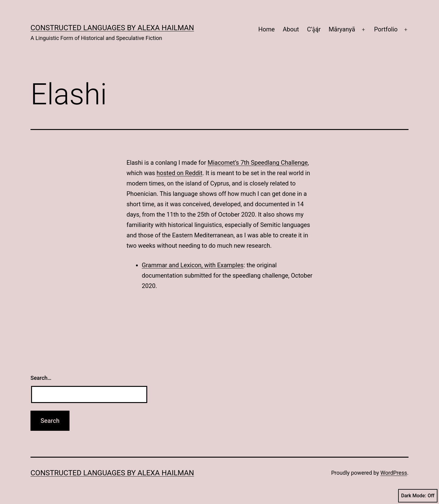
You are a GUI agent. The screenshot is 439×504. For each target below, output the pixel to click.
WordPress (394, 473)
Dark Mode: (418, 496)
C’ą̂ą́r (314, 29)
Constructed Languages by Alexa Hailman (112, 28)
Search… (41, 378)
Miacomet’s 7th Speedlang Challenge (258, 163)
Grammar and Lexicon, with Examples (193, 265)
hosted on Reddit (180, 173)
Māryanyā (342, 29)
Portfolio (386, 29)
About (291, 29)
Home (266, 29)
